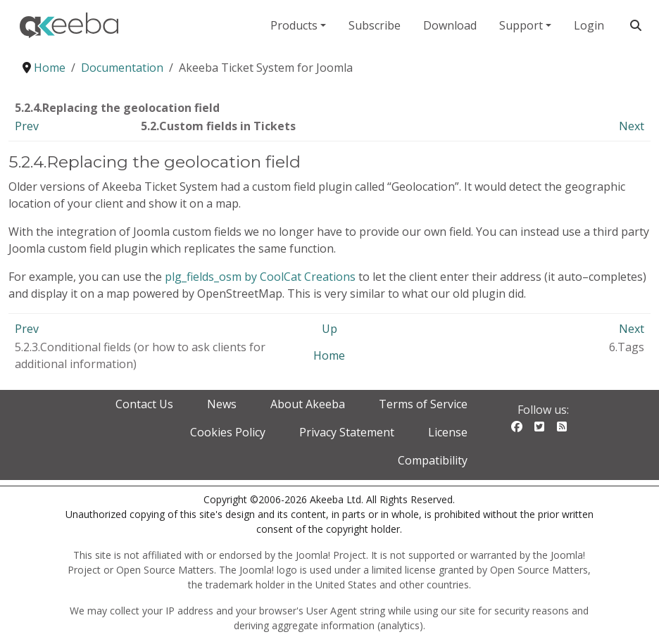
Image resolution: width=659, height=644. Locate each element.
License (448, 432)
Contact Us (144, 404)
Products (294, 25)
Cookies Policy (228, 432)
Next (632, 126)
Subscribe (375, 25)
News (222, 404)
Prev (27, 126)
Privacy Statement (347, 432)
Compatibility (433, 460)
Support (521, 25)
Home (329, 355)
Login (589, 25)
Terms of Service (423, 404)
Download (450, 25)
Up (329, 329)
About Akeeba (308, 404)
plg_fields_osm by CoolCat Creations (260, 277)
